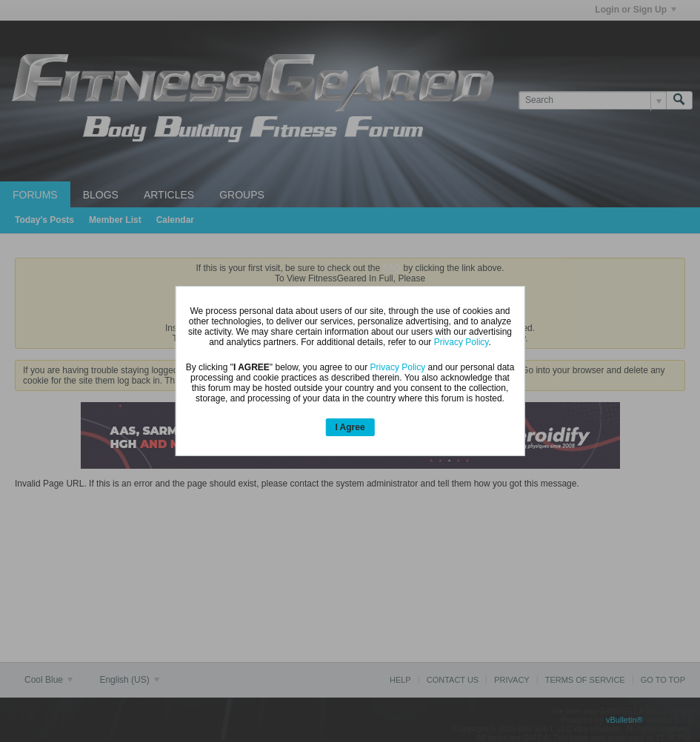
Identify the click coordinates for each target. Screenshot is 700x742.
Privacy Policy (461, 342)
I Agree (350, 427)
